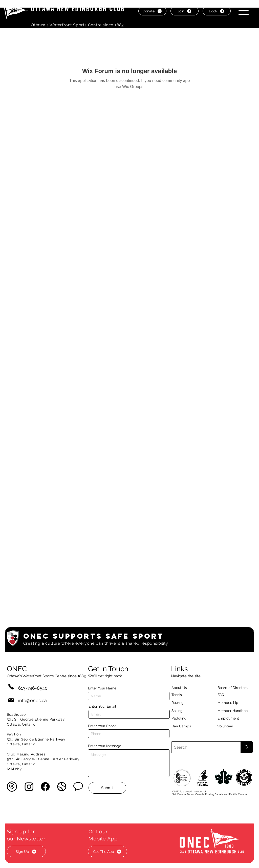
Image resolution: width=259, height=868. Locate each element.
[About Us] (188, 688)
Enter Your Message (105, 746)
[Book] (217, 11)
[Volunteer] (234, 726)
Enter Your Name (102, 688)
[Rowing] (182, 703)
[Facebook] (45, 787)
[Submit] (107, 788)
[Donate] (152, 11)
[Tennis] (180, 695)
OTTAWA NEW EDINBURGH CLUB (78, 8)
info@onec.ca (33, 700)
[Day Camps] (187, 726)
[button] (244, 11)
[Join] (185, 11)
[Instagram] (29, 787)
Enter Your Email (102, 706)
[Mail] (11, 700)
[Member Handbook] (237, 711)
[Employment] (234, 718)
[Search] (202, 747)
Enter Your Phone (102, 726)
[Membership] (230, 703)
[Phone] (11, 687)
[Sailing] (187, 711)
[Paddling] (184, 718)
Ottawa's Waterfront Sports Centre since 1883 (77, 25)
